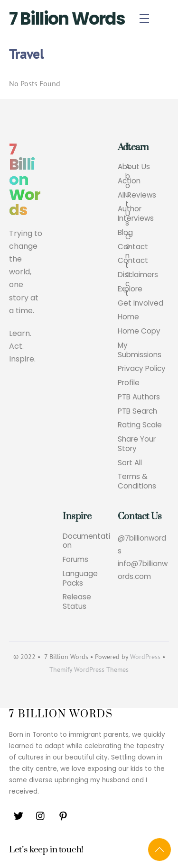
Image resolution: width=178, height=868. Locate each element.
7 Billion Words (67, 19)
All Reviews (137, 195)
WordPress (145, 657)
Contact (133, 247)
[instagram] (41, 815)
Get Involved (141, 303)
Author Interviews (136, 214)
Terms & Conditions (137, 481)
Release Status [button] (77, 602)
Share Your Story (137, 444)
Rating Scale (140, 425)
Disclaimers (138, 275)
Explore (130, 289)
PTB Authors (139, 397)
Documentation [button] (86, 541)
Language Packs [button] (80, 579)
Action (129, 181)
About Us (134, 167)
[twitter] (19, 815)
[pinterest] (63, 815)
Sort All (130, 463)
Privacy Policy (142, 369)
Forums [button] (75, 560)
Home (128, 317)
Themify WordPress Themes (89, 669)
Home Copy (139, 331)
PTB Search (137, 411)
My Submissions (140, 350)
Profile (129, 383)
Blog (125, 233)
